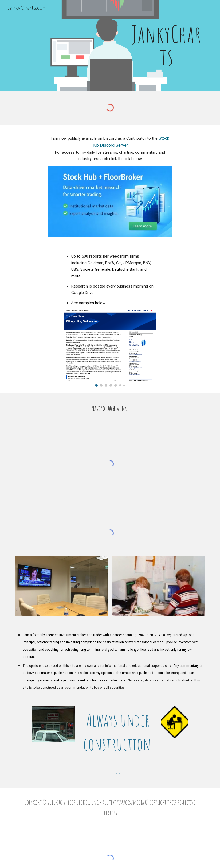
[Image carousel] (110, 348)
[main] (167, 46)
